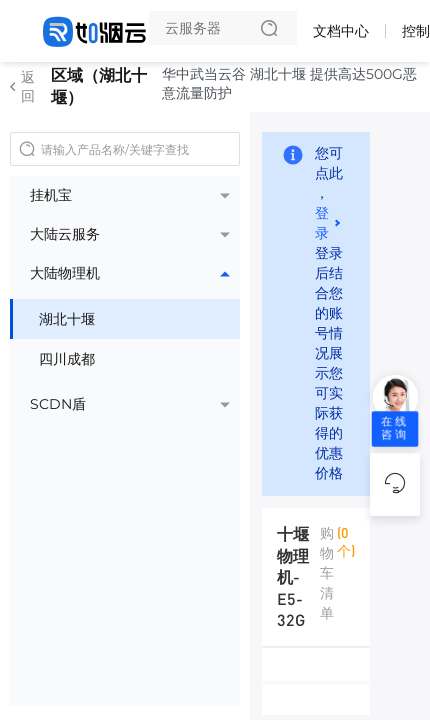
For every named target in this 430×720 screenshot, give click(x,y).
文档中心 (341, 31)
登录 (322, 222)
